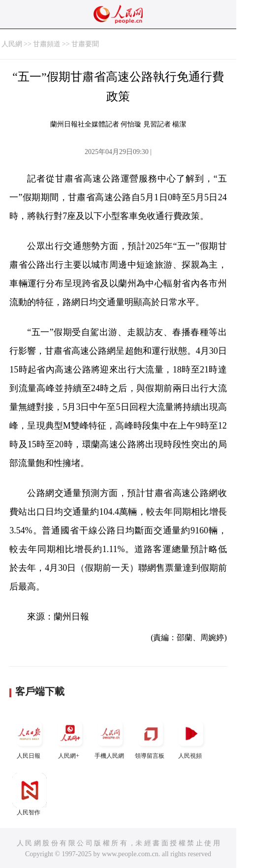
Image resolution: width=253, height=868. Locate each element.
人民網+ (70, 738)
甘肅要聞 (85, 44)
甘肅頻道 (47, 44)
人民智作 (30, 794)
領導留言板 (151, 738)
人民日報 (30, 738)
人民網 (12, 44)
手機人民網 (110, 738)
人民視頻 (191, 738)
